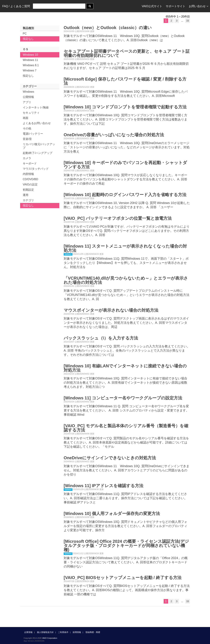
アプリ (27, 102)
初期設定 (28, 190)
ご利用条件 (63, 632)
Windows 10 (30, 55)
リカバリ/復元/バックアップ (39, 146)
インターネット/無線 (36, 107)
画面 (26, 118)
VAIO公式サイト (152, 6)
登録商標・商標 (93, 632)
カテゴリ (28, 200)
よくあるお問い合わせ (37, 123)
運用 (26, 195)
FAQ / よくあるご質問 (16, 6)
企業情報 (28, 632)
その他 (27, 128)
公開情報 (28, 97)
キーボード (30, 163)
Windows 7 (30, 70)
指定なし (28, 39)
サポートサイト (176, 6)
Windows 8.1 (31, 65)
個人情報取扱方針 (45, 632)
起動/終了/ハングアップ (38, 153)
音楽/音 (27, 139)
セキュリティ (31, 113)
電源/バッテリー (33, 134)
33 (188, 21)
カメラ (27, 158)
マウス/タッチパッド (36, 169)
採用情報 (77, 632)
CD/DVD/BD (30, 179)
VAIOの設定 (30, 184)
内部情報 (28, 174)
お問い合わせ (199, 6)
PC (25, 34)
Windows (28, 92)
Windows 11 (30, 60)
